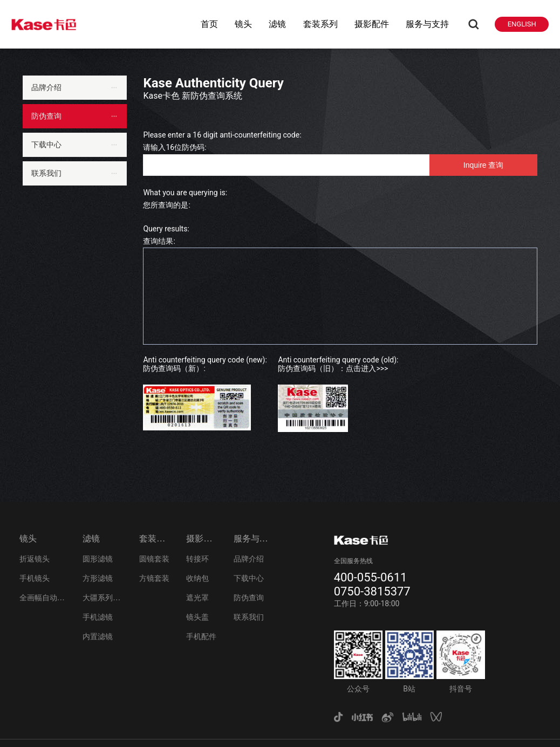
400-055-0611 (371, 577)
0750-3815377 (372, 591)
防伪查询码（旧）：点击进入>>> (333, 368)
